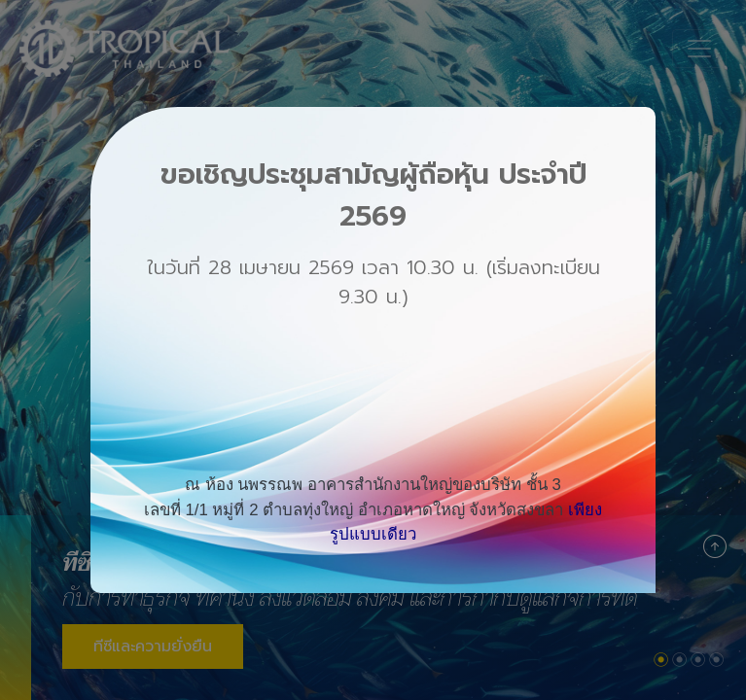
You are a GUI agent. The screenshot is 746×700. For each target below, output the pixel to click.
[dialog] (373, 350)
